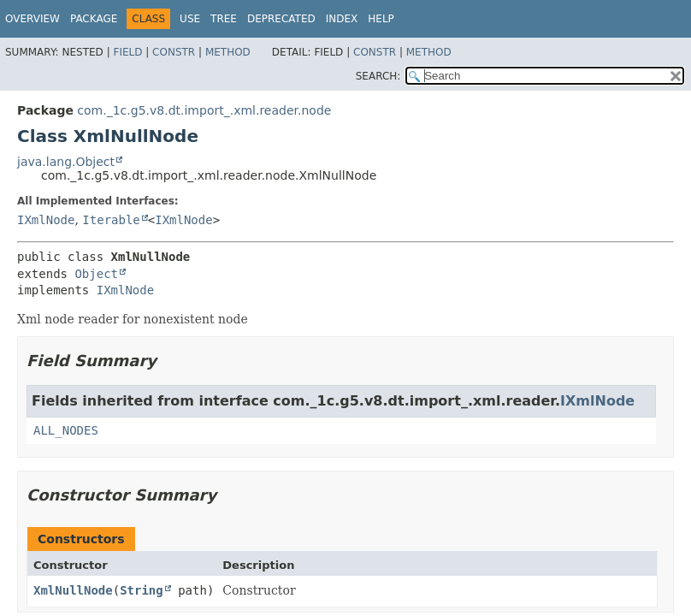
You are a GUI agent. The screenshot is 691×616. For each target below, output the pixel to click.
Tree (224, 19)
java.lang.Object (66, 162)
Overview (32, 19)
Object (96, 274)
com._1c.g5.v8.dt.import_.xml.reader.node (204, 110)
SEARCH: (378, 76)
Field (127, 52)
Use (190, 19)
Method (228, 52)
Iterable (111, 220)
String (142, 590)
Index (342, 19)
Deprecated (281, 19)
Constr (174, 52)
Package (94, 19)
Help (381, 19)
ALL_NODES (66, 430)
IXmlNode (46, 220)
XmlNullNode (73, 590)
